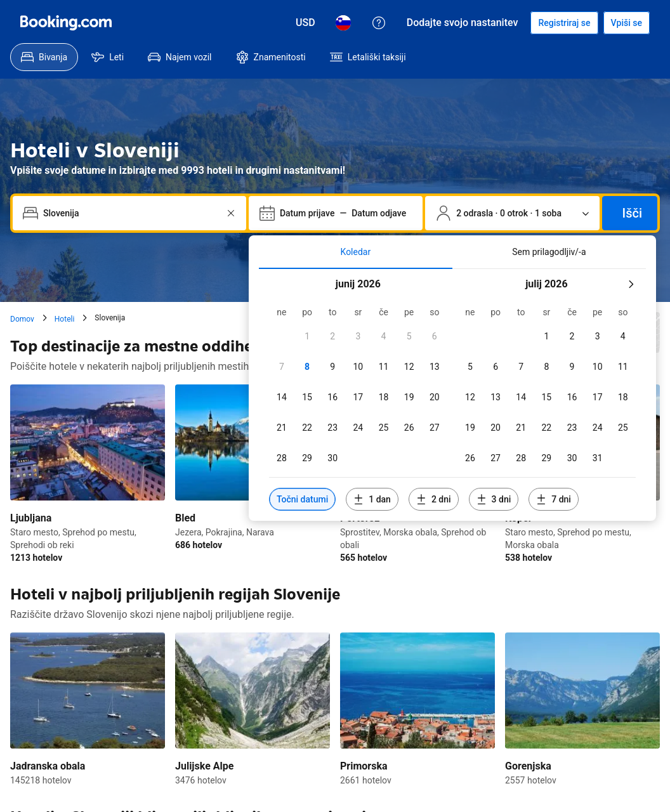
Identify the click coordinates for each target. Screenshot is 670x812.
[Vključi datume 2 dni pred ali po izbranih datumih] (434, 499)
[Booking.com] (66, 23)
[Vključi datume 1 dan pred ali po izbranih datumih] (372, 499)
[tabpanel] (452, 395)
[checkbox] (307, 336)
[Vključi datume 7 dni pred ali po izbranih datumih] (554, 499)
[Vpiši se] (627, 23)
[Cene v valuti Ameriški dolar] (305, 23)
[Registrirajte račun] (564, 23)
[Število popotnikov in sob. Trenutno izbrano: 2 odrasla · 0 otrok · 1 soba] (512, 213)
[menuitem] (44, 57)
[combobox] (131, 213)
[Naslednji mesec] (631, 284)
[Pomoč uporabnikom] (379, 23)
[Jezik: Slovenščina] (343, 23)
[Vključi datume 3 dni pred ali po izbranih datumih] (494, 499)
